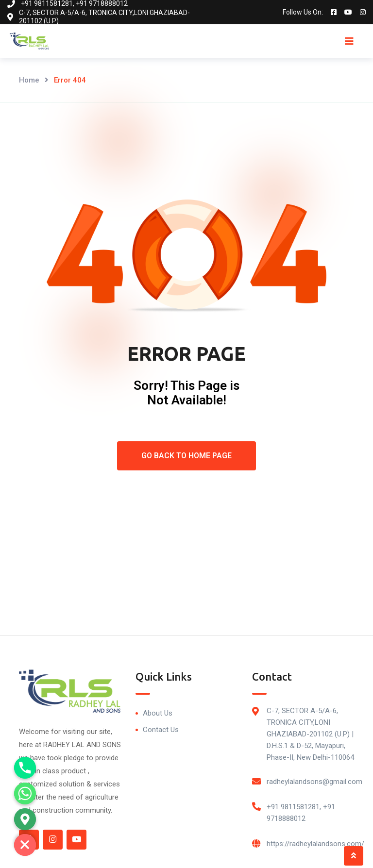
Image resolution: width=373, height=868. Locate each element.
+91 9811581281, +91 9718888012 (301, 813)
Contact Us (161, 730)
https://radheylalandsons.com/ (315, 844)
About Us (158, 713)
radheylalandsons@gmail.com (314, 782)
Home (29, 80)
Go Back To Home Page (186, 456)
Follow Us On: (303, 12)
